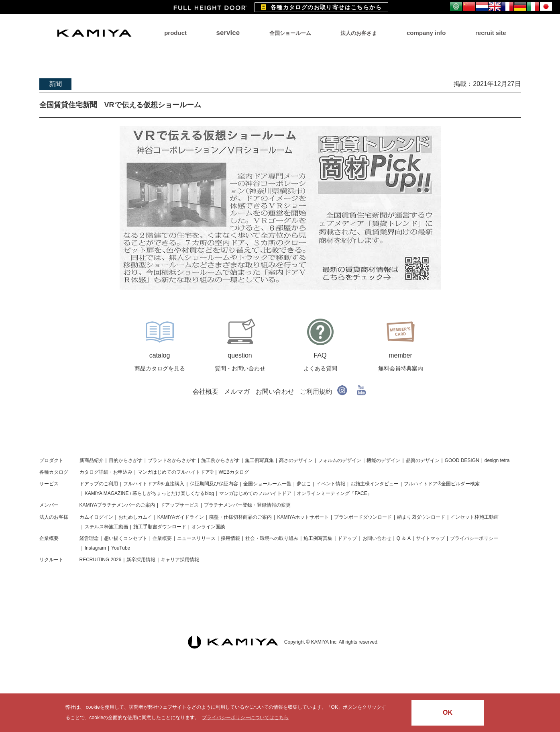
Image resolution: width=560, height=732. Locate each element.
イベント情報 (331, 484)
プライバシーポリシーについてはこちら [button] (245, 718)
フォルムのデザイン (340, 460)
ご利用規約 (316, 392)
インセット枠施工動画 (474, 517)
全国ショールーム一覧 (267, 484)
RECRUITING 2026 (101, 560)
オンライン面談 (208, 527)
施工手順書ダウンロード (160, 527)
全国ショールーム (290, 33)
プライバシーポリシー (474, 538)
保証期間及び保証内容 (214, 484)
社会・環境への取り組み (272, 538)
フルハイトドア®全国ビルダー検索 (442, 484)
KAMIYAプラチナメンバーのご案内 (117, 505)
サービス (49, 484)
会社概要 (206, 392)
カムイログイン (96, 517)
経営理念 (89, 538)
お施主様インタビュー (375, 484)
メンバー (49, 505)
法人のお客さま (359, 33)
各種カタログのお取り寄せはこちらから (321, 7)
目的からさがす (126, 460)
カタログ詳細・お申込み (106, 472)
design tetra (497, 460)
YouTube (121, 548)
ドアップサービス (179, 505)
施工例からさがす (220, 460)
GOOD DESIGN (462, 460)
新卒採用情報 (141, 560)
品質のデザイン (423, 460)
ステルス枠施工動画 (106, 527)
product (175, 33)
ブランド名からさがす (172, 460)
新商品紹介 (92, 460)
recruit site (491, 33)
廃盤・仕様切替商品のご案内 (240, 517)
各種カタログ (54, 472)
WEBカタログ (234, 472)
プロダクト (51, 460)
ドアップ (347, 538)
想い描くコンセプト (126, 538)
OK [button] (448, 713)
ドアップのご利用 (99, 484)
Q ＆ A (404, 538)
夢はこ (304, 484)
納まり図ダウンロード (421, 517)
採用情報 (230, 538)
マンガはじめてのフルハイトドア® (176, 472)
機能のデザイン (383, 460)
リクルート (51, 560)
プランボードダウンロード (363, 517)
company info (426, 33)
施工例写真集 (259, 460)
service (228, 33)
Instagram (95, 548)
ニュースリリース (196, 538)
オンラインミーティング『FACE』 (334, 493)
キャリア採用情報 (180, 560)
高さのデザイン (296, 460)
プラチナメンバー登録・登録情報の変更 (247, 505)
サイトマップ (430, 538)
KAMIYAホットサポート (303, 517)
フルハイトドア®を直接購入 (154, 484)
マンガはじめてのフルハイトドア (255, 493)
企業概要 (49, 538)
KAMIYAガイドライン (181, 517)
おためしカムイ (135, 517)
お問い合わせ (275, 392)
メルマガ (237, 392)
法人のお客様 (54, 517)
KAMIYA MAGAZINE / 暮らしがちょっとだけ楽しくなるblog (150, 493)
